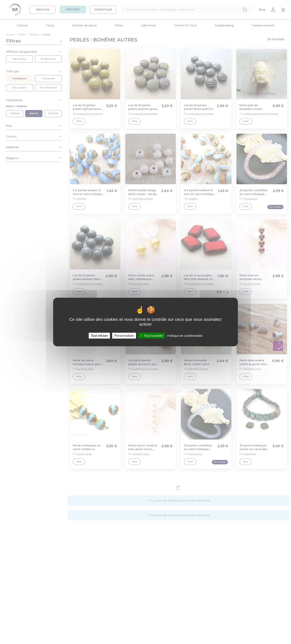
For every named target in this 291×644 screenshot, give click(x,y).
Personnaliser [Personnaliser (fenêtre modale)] (124, 336)
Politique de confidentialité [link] (185, 336)
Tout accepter (152, 336)
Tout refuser (99, 336)
